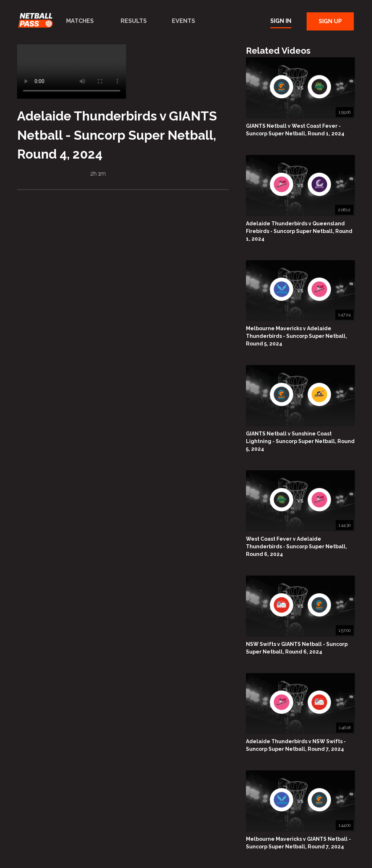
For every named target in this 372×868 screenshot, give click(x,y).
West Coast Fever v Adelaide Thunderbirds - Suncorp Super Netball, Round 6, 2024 (296, 546)
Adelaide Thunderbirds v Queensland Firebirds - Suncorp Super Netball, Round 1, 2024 (299, 231)
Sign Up (330, 21)
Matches (80, 21)
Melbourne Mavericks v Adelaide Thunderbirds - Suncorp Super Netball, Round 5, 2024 (296, 336)
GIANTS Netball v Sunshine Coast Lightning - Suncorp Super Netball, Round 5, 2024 (300, 441)
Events (183, 21)
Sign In (281, 21)
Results (134, 21)
